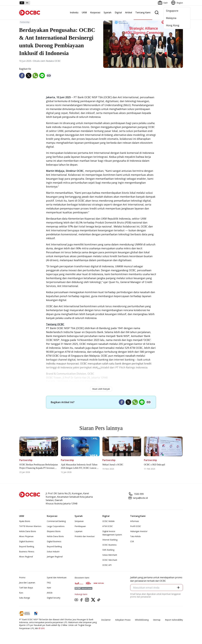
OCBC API (107, 565)
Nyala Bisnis (25, 521)
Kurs (21, 593)
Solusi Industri (53, 552)
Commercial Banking (56, 521)
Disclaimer (106, 620)
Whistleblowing (142, 620)
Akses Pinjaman (26, 536)
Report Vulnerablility (174, 620)
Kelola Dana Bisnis (28, 531)
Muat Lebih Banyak (101, 389)
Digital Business (26, 541)
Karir (49, 588)
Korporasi (95, 13)
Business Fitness (27, 552)
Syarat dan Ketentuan (57, 577)
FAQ (49, 583)
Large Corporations (56, 526)
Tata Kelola (135, 536)
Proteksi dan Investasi (85, 536)
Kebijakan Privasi (123, 620)
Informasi (135, 521)
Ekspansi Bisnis (54, 531)
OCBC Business (109, 545)
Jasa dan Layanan (27, 583)
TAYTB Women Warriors (30, 526)
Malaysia (171, 18)
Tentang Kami (143, 13)
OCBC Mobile (109, 521)
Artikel (129, 13)
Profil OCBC (136, 526)
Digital (118, 13)
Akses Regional (26, 557)
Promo (22, 577)
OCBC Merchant (110, 560)
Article (50, 593)
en (27, 3)
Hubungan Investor (139, 531)
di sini (41, 628)
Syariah (108, 13)
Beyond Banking (27, 546)
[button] (178, 588)
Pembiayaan (80, 526)
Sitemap (157, 620)
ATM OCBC (108, 526)
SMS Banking (108, 550)
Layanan (78, 531)
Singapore (172, 11)
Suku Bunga (24, 598)
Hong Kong (173, 25)
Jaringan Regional (55, 557)
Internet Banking (110, 540)
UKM (84, 13)
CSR (132, 541)
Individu (74, 13)
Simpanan (79, 521)
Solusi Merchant (110, 555)
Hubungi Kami (81, 594)
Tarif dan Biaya (26, 588)
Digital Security (54, 598)
